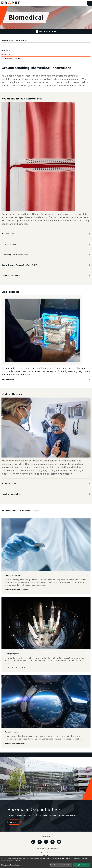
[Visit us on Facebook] (46, 842)
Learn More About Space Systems (15, 744)
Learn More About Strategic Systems (16, 668)
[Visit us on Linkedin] (33, 842)
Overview (4, 46)
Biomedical (5, 55)
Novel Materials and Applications (11, 59)
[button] (90, 3)
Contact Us (14, 822)
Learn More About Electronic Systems (16, 590)
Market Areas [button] (46, 32)
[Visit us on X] (40, 842)
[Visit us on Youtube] (59, 842)
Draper (41, 849)
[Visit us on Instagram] (53, 842)
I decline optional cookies (61, 865)
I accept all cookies (81, 865)
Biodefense (5, 50)
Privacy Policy (46, 853)
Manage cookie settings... (11, 865)
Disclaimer (46, 855)
